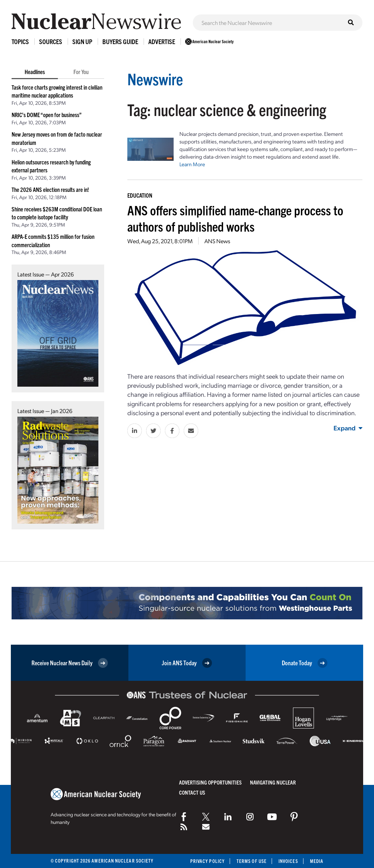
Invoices (288, 861)
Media (317, 861)
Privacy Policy (207, 861)
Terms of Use (252, 861)
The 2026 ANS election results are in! (50, 189)
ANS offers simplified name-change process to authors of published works (235, 218)
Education (140, 195)
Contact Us (192, 792)
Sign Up (82, 41)
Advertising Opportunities (210, 782)
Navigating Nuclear (273, 782)
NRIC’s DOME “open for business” (47, 115)
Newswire (155, 79)
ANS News (217, 241)
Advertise (162, 41)
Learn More (192, 164)
